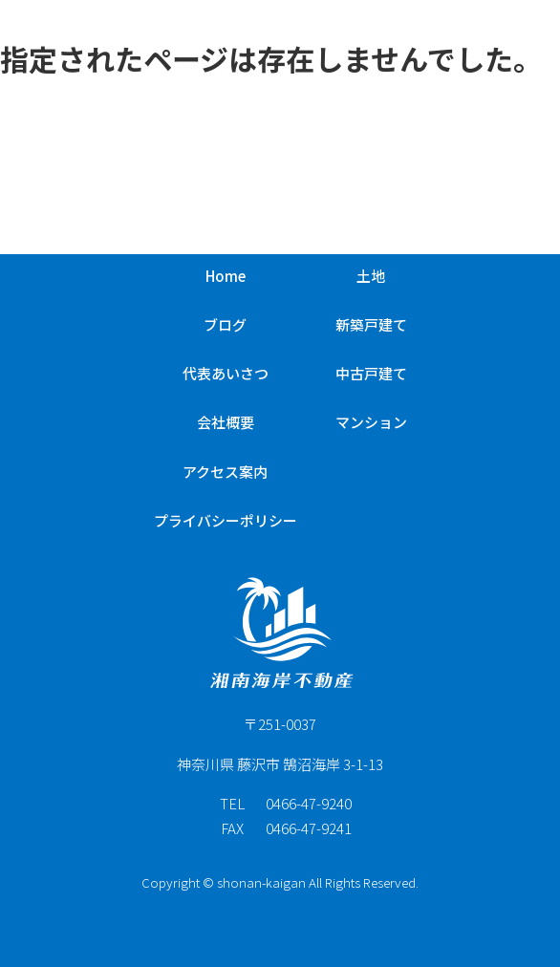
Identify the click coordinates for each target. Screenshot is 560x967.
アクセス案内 (225, 472)
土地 (371, 276)
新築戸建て (371, 324)
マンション (371, 422)
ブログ (225, 324)
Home (226, 276)
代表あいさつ (226, 373)
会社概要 (226, 422)
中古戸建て (371, 373)
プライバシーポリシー (226, 520)
